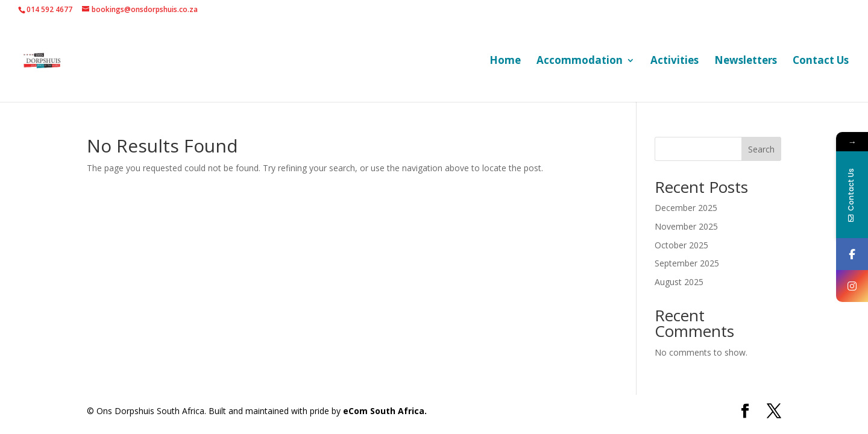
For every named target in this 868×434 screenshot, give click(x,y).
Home (505, 61)
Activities (675, 61)
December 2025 (686, 208)
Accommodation (580, 61)
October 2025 (681, 245)
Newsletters (746, 61)
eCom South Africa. (385, 411)
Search (761, 149)
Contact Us (821, 61)
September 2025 (687, 263)
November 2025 (686, 226)
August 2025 (679, 282)
